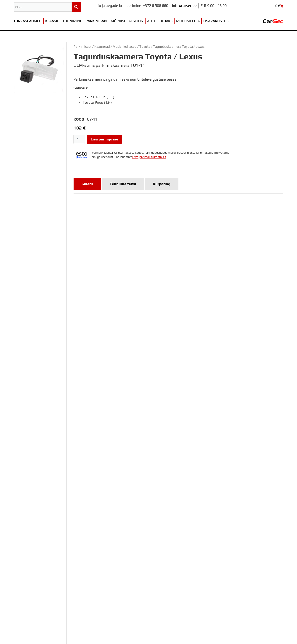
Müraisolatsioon (127, 21)
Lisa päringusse (104, 139)
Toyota (145, 47)
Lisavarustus (216, 21)
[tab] (87, 184)
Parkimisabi (96, 21)
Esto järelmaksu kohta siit (149, 157)
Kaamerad (102, 47)
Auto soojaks (160, 21)
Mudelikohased (125, 47)
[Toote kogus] (79, 139)
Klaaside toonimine (64, 21)
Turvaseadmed (28, 21)
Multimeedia (188, 21)
